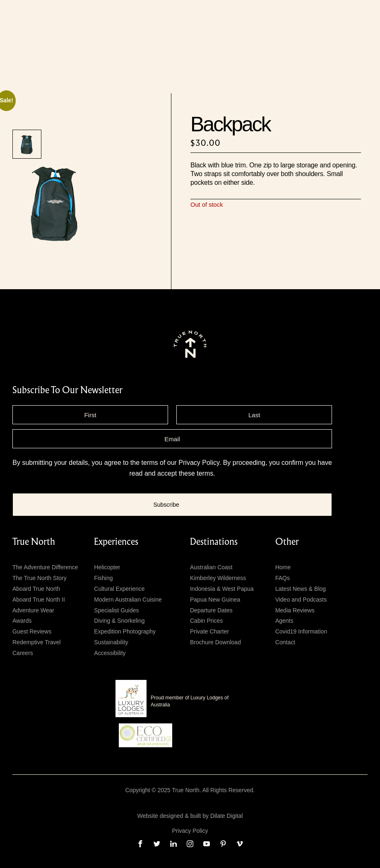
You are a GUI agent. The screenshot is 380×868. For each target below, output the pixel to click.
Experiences (116, 542)
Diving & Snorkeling (119, 621)
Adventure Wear (33, 610)
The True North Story (40, 578)
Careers (23, 653)
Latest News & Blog (301, 589)
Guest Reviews (32, 631)
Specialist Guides (116, 610)
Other (287, 542)
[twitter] (157, 844)
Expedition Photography (125, 631)
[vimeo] (240, 844)
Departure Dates (211, 610)
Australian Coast (211, 567)
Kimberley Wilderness (218, 578)
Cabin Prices (206, 621)
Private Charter (209, 631)
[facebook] (140, 844)
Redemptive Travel (37, 642)
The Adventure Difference (45, 567)
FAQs (283, 578)
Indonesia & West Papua (222, 589)
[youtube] (207, 844)
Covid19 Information (301, 631)
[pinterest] (223, 844)
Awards (22, 621)
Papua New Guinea (215, 600)
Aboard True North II (39, 600)
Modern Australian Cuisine (128, 600)
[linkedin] (173, 844)
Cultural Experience (119, 589)
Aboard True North (36, 589)
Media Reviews (295, 610)
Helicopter (107, 567)
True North (34, 542)
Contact (285, 642)
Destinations (214, 542)
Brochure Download (215, 642)
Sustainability (111, 642)
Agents (284, 621)
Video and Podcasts (301, 600)
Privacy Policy (199, 463)
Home (283, 567)
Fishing (103, 578)
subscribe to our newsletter (67, 390)
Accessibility (110, 653)
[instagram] (190, 844)
